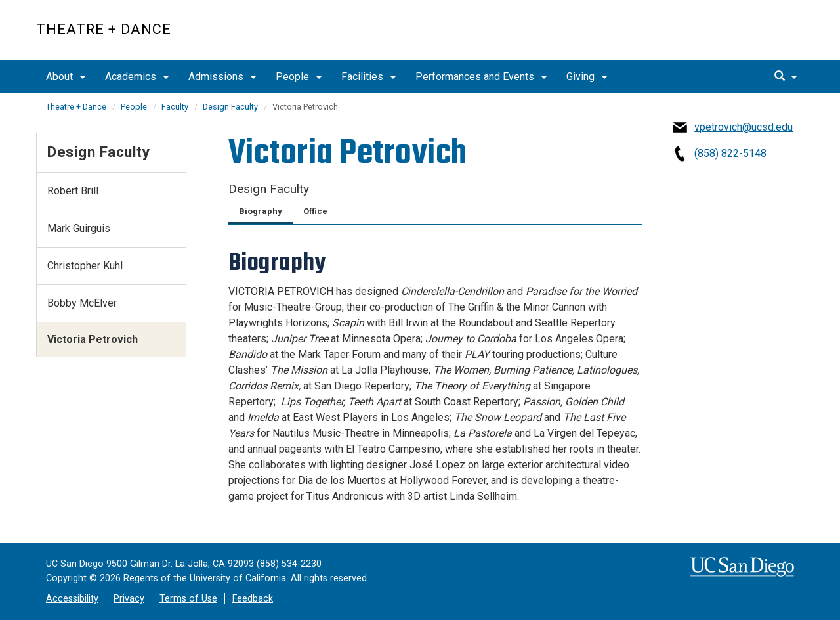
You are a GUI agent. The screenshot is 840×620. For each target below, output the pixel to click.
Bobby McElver (82, 303)
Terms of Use (188, 599)
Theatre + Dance (104, 29)
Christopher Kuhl (85, 266)
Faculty (175, 107)
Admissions (222, 77)
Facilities (368, 77)
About (66, 77)
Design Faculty (230, 107)
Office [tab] (315, 211)
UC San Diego (729, 37)
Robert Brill (73, 191)
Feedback (253, 599)
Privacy (129, 599)
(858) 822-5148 (730, 153)
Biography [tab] (261, 211)
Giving (587, 77)
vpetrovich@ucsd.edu (744, 127)
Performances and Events (481, 77)
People (299, 77)
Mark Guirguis (79, 228)
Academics (137, 77)
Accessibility (72, 599)
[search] (786, 77)
